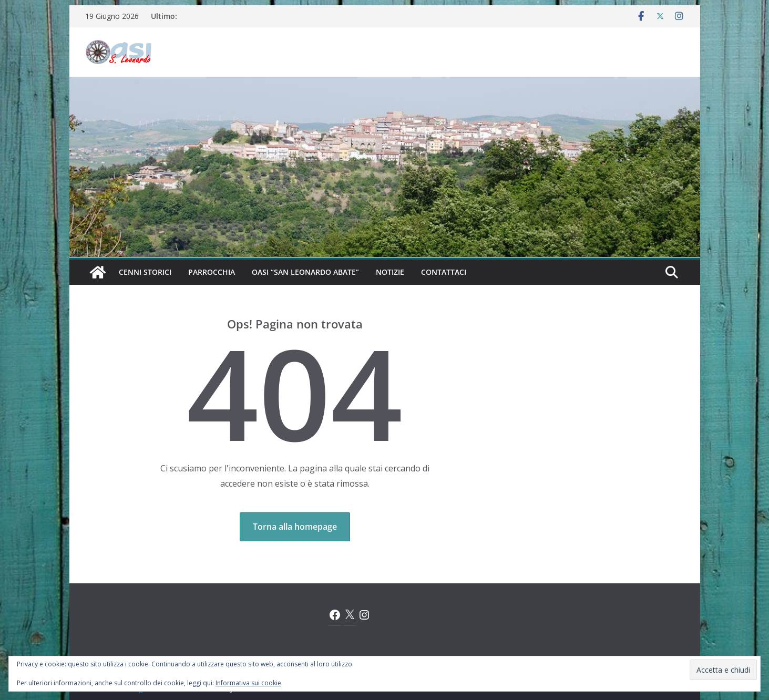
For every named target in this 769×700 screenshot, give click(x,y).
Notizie (390, 272)
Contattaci (444, 272)
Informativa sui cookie (248, 683)
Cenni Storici (145, 272)
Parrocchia (212, 272)
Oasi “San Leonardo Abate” (305, 272)
